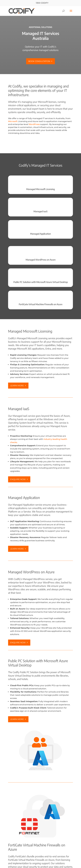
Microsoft (13, 121)
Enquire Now (18, 479)
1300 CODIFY (40, 3)
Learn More (17, 386)
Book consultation (39, 61)
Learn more (17, 549)
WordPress (34, 124)
